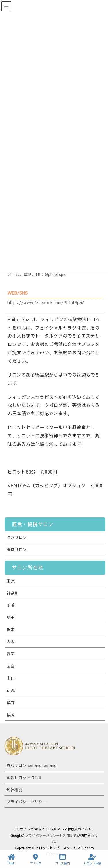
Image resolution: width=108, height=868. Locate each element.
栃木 (11, 629)
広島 (11, 666)
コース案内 (62, 859)
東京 (11, 581)
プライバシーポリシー (26, 802)
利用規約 (70, 835)
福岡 (11, 714)
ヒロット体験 (92, 859)
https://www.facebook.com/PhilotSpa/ (46, 302)
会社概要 (14, 790)
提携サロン (17, 549)
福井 (11, 702)
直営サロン (17, 537)
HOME (11, 859)
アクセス (36, 859)
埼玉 (11, 617)
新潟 (11, 690)
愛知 (11, 654)
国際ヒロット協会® (24, 777)
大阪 (11, 641)
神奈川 (13, 593)
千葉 (11, 605)
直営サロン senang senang (31, 765)
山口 (11, 678)
